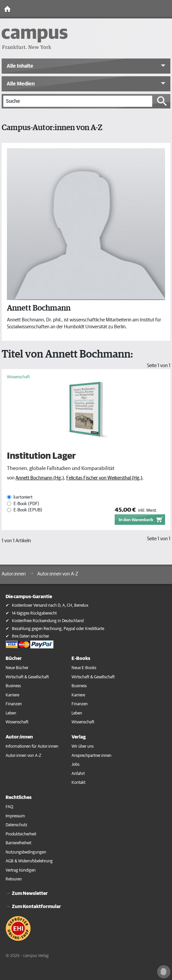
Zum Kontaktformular (36, 907)
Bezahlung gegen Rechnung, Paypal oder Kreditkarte (58, 629)
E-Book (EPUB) (28, 510)
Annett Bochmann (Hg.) (40, 478)
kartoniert (23, 497)
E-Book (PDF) (26, 504)
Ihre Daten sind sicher (30, 636)
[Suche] (78, 101)
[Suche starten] (162, 101)
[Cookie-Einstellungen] (164, 972)
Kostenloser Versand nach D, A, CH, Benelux (50, 606)
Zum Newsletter (30, 893)
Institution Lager (41, 456)
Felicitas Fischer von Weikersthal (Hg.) (104, 478)
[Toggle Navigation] (165, 9)
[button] (86, 66)
